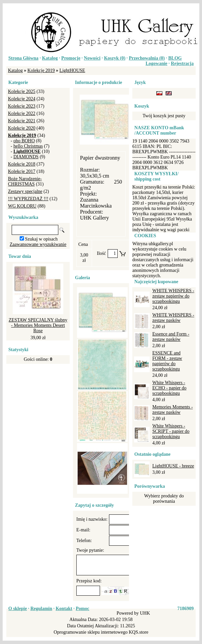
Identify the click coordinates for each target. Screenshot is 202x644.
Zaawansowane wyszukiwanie (38, 244)
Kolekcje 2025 (22, 91)
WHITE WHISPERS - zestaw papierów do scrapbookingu (173, 296)
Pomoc (82, 609)
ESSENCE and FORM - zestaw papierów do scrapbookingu (167, 361)
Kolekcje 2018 (22, 164)
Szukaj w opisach (41, 239)
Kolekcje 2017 (22, 171)
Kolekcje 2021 (22, 121)
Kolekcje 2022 (22, 113)
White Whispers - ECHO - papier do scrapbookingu (169, 388)
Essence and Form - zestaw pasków (171, 337)
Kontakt (64, 609)
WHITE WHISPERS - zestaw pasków (173, 318)
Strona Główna (23, 58)
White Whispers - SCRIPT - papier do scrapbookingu (171, 431)
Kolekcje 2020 (22, 128)
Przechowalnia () (147, 58)
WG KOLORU (22, 206)
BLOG (175, 58)
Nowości (92, 58)
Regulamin (41, 609)
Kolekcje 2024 (22, 99)
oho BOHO (24, 141)
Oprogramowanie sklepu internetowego (91, 632)
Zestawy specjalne (25, 191)
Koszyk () (115, 58)
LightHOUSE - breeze (173, 466)
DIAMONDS (26, 157)
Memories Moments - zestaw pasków (172, 410)
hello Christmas (28, 146)
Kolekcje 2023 (22, 106)
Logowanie (156, 63)
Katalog (50, 58)
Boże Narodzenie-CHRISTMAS (25, 181)
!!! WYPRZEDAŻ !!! (28, 199)
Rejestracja (182, 63)
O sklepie (18, 609)
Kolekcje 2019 (41, 70)
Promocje (71, 58)
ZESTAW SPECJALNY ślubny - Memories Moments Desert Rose (38, 325)
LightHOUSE (72, 70)
